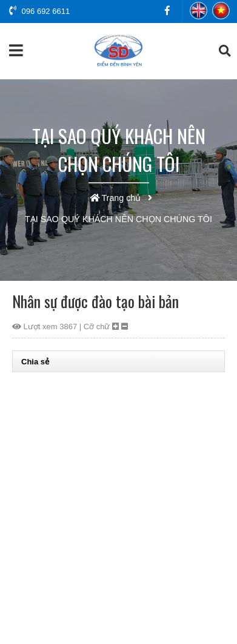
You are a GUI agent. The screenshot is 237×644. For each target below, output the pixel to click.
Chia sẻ (35, 362)
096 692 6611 (39, 11)
